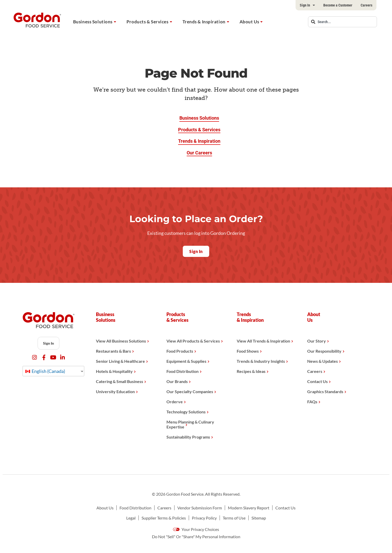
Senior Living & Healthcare (120, 361)
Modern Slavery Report (249, 508)
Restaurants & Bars (113, 351)
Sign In (307, 5)
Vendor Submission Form (200, 508)
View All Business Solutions (121, 341)
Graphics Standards (325, 391)
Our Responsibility (324, 351)
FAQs (312, 402)
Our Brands (177, 381)
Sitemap (259, 518)
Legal (131, 518)
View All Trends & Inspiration (263, 341)
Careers (366, 5)
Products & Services (148, 22)
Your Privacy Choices (196, 529)
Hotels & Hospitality (114, 371)
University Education (115, 391)
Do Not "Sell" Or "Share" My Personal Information (196, 537)
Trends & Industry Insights (261, 361)
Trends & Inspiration (204, 22)
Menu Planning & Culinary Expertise (190, 424)
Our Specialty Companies (190, 391)
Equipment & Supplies (186, 361)
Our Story (317, 341)
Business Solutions (93, 22)
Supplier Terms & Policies (164, 518)
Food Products (180, 351)
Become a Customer (338, 5)
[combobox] (342, 22)
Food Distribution (183, 371)
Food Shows (248, 351)
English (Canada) (45, 371)
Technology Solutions (186, 412)
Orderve (175, 402)
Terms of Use (234, 518)
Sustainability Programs (188, 437)
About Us (249, 22)
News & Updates (323, 361)
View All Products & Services (193, 341)
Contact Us (317, 381)
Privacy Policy (204, 518)
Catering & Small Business (120, 381)
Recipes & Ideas (251, 371)
